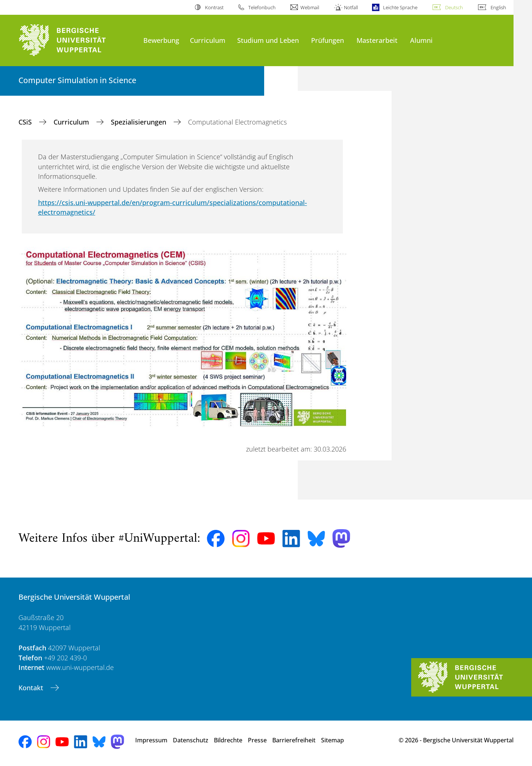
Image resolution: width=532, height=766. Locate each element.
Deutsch (454, 7)
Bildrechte (228, 740)
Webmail (310, 7)
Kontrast (214, 7)
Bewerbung (161, 40)
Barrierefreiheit (294, 740)
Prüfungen (328, 40)
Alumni (421, 40)
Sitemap (332, 740)
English (498, 7)
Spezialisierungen (139, 122)
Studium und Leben (268, 40)
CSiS (26, 122)
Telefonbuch (262, 7)
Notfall (351, 7)
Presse (257, 740)
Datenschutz (191, 740)
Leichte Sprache (400, 7)
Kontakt (32, 688)
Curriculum (208, 40)
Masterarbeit (377, 40)
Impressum (151, 740)
